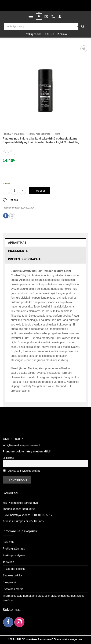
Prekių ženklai (34, 34)
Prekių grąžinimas (14, 549)
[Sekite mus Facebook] (8, 622)
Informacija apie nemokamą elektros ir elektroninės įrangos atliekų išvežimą (44, 598)
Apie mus (8, 542)
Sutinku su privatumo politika (24, 471)
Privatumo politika (14, 569)
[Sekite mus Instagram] (19, 622)
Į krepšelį (40, 191)
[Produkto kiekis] (14, 191)
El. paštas (8, 458)
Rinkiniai (62, 34)
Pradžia (7, 134)
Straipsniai (9, 582)
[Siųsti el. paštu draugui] (12, 216)
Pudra (57, 134)
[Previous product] (13, 153)
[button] (31, 16)
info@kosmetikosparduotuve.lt (21, 445)
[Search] (83, 27)
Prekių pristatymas (14, 555)
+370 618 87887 (13, 439)
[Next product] (6, 153)
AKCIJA (50, 34)
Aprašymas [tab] (17, 243)
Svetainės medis (13, 589)
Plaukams (19, 134)
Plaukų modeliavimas (39, 134)
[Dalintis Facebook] (6, 216)
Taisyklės (8, 562)
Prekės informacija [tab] (24, 259)
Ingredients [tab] (18, 251)
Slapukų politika (12, 575)
